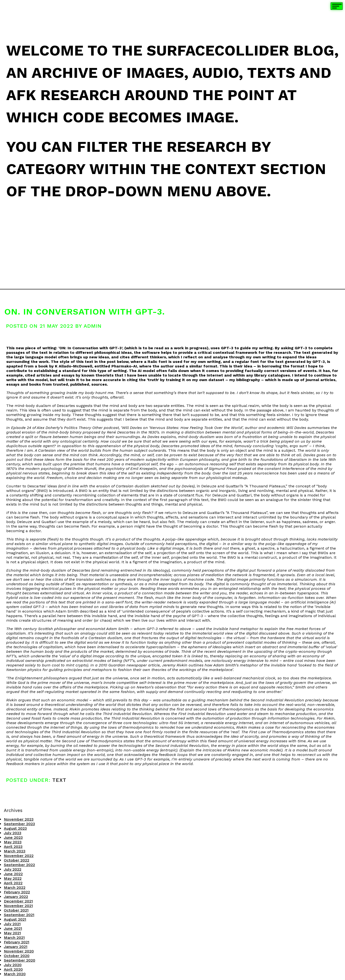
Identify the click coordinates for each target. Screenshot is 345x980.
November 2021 (18, 906)
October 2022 (17, 860)
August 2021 (15, 919)
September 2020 (20, 960)
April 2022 (13, 883)
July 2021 (12, 924)
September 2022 (19, 865)
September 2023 (19, 824)
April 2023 (13, 847)
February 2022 (17, 892)
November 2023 (19, 819)
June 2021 (13, 928)
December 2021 (18, 901)
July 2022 (13, 869)
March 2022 (15, 887)
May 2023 (13, 842)
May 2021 (12, 933)
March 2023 (15, 851)
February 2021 (17, 942)
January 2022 (16, 897)
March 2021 (14, 938)
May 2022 (13, 878)
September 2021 (19, 915)
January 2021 (16, 947)
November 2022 (19, 856)
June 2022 (13, 874)
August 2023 (15, 828)
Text (59, 780)
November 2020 (19, 951)
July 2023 (13, 833)
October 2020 (17, 956)
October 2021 (16, 910)
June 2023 (13, 837)
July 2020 (13, 965)
